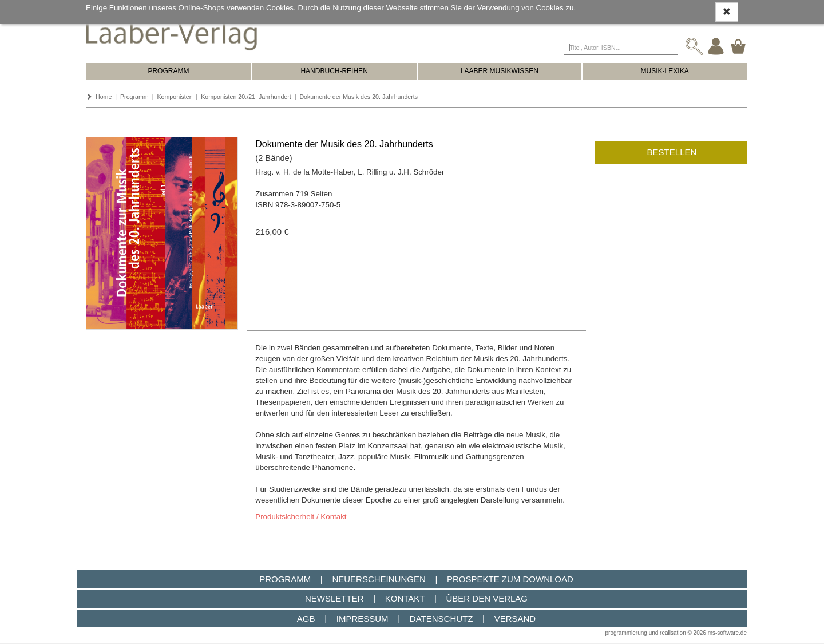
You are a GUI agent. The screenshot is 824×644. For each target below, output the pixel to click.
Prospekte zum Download (510, 579)
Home (104, 97)
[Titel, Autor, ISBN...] (621, 46)
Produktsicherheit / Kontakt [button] (301, 517)
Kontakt (405, 598)
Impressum (363, 619)
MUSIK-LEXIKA (665, 71)
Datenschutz (441, 619)
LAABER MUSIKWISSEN (500, 71)
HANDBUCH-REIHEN (334, 71)
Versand (515, 619)
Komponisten (175, 97)
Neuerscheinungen (379, 579)
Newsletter (334, 598)
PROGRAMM (168, 71)
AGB (306, 619)
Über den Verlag (487, 598)
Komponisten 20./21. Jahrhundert (246, 97)
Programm (134, 97)
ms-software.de (727, 633)
